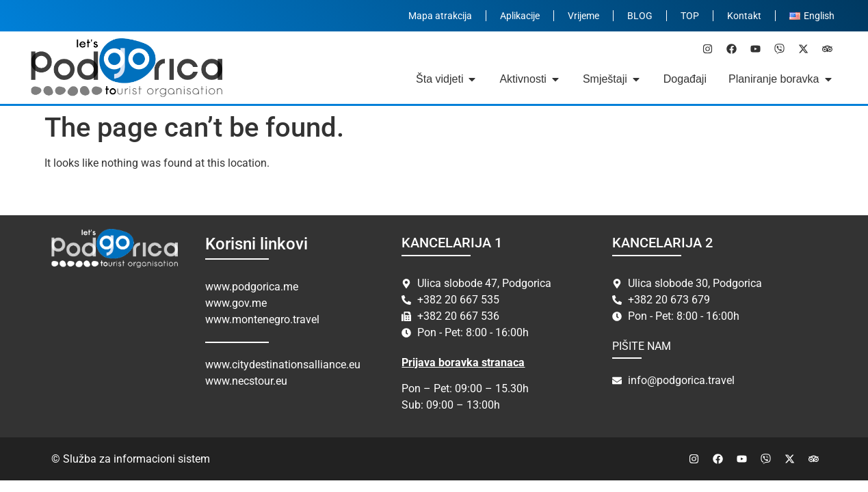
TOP (690, 16)
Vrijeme (583, 16)
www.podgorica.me (252, 287)
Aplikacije (520, 16)
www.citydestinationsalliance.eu (283, 365)
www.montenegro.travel (262, 319)
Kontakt (744, 16)
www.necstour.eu (246, 381)
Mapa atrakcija (440, 16)
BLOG (640, 16)
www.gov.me (236, 303)
